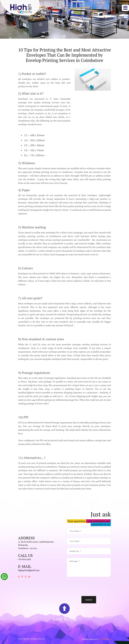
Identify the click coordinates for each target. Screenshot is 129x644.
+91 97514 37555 (25, 559)
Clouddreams (105, 639)
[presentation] (87, 586)
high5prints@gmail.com (29, 570)
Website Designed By (90, 639)
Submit (89, 600)
